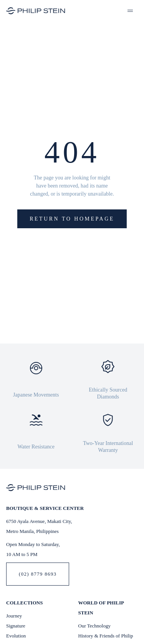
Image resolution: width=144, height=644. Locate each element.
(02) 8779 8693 (38, 574)
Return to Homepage (72, 219)
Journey (14, 616)
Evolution (16, 636)
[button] (130, 11)
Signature (16, 626)
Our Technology (94, 626)
